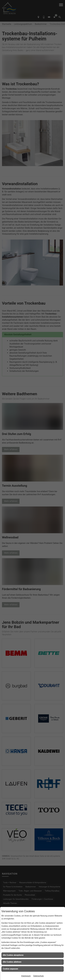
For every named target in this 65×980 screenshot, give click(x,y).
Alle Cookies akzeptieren (13, 955)
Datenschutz (39, 976)
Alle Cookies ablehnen (12, 962)
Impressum (26, 976)
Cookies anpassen (10, 969)
